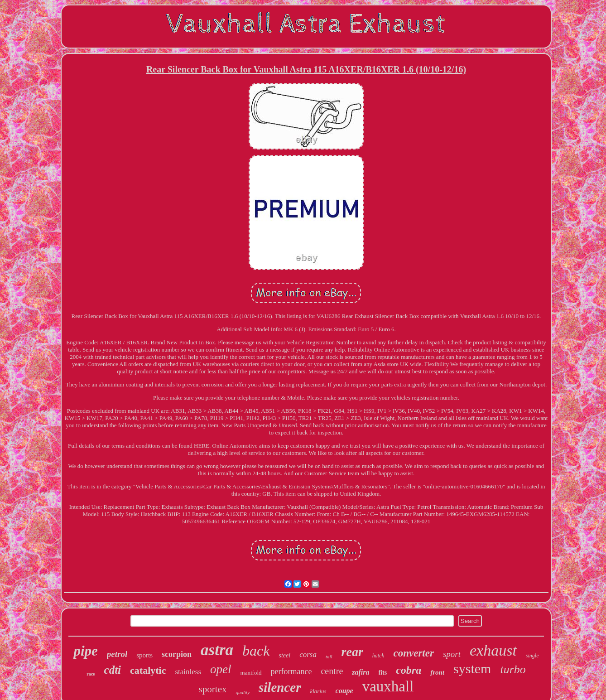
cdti (113, 670)
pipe (85, 651)
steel (284, 655)
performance (291, 671)
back (256, 651)
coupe (344, 691)
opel (221, 669)
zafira (361, 672)
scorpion (177, 654)
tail (329, 657)
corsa (308, 654)
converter (413, 653)
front (437, 672)
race (91, 674)
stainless (188, 672)
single (532, 656)
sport (452, 654)
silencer (280, 687)
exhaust (493, 650)
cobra (409, 670)
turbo (513, 669)
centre (332, 671)
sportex (213, 689)
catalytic (148, 670)
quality (243, 692)
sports (144, 655)
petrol (117, 654)
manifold (251, 673)
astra (217, 650)
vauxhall (388, 686)
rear (352, 652)
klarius (318, 691)
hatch (378, 656)
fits (383, 673)
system (472, 669)
